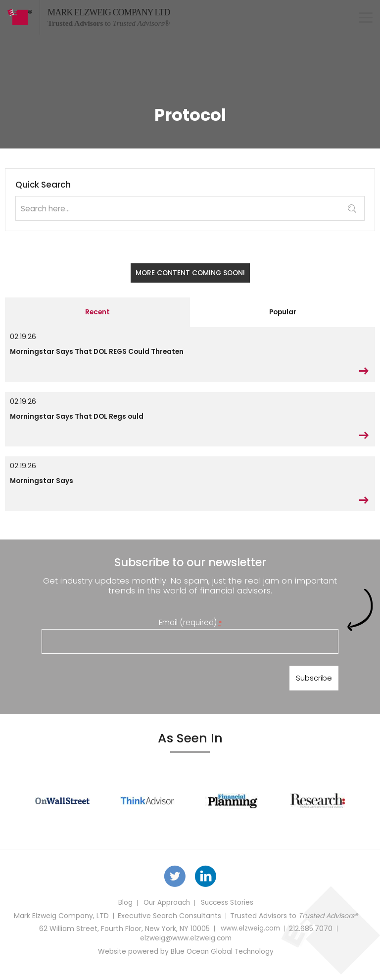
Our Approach (166, 909)
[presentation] (117, 683)
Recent (97, 313)
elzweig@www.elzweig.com (186, 944)
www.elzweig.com (250, 934)
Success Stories (228, 909)
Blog (123, 909)
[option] (62, 805)
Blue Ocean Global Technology (222, 957)
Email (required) (190, 625)
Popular (283, 313)
